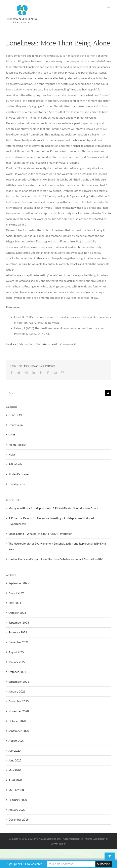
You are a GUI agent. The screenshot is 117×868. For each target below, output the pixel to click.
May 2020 (15, 770)
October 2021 (17, 672)
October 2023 (17, 613)
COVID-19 (15, 415)
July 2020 (14, 751)
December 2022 (18, 642)
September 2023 (19, 622)
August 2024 (16, 593)
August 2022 (16, 652)
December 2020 (18, 701)
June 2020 (15, 760)
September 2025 (19, 583)
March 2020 (16, 790)
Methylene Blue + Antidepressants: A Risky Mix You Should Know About (53, 508)
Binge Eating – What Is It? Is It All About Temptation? (41, 534)
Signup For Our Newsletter (24, 864)
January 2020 (17, 810)
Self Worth (15, 464)
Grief (12, 435)
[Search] (108, 393)
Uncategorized (17, 484)
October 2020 (17, 721)
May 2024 (15, 603)
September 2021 (19, 682)
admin (13, 344)
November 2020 (19, 711)
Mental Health (50, 344)
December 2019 (18, 819)
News (12, 454)
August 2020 (16, 741)
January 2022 (17, 662)
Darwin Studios (58, 844)
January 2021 (17, 691)
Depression (16, 425)
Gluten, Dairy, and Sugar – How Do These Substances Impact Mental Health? (56, 559)
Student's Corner (19, 474)
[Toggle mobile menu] (109, 6)
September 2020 (19, 731)
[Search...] (56, 393)
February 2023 (18, 632)
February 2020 (18, 800)
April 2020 (15, 780)
